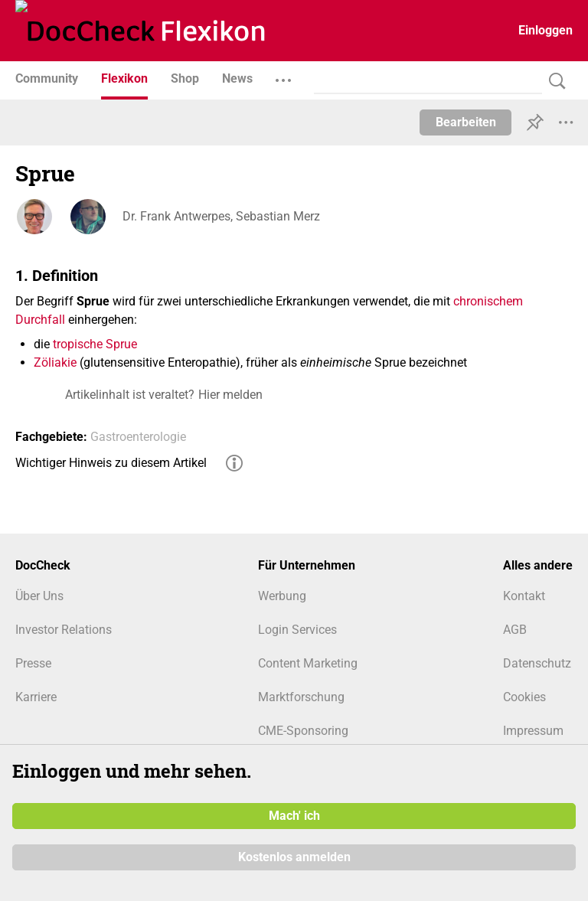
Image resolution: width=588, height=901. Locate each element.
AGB (515, 630)
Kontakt (524, 596)
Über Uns (39, 596)
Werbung (282, 596)
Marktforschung (301, 697)
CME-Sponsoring (303, 731)
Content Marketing (308, 663)
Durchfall (40, 320)
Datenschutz (537, 663)
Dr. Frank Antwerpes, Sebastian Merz (221, 216)
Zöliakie (55, 362)
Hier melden (230, 395)
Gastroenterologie (138, 437)
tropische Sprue (95, 344)
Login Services (297, 630)
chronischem (488, 301)
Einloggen (546, 30)
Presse (33, 663)
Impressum (533, 731)
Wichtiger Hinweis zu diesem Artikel (111, 463)
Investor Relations (64, 630)
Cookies (524, 697)
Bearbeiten (466, 122)
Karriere (36, 697)
